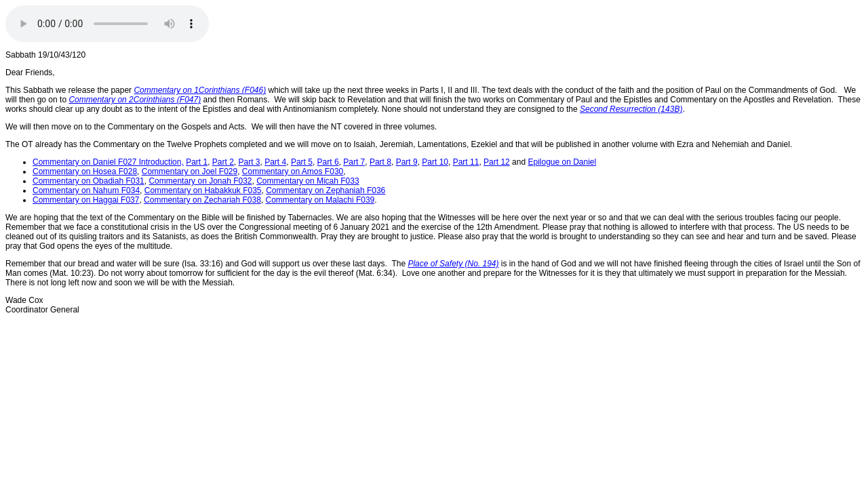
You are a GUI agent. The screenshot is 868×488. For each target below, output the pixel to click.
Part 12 (497, 162)
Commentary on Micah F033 (308, 181)
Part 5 (302, 162)
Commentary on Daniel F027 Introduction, (108, 162)
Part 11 (466, 162)
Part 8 (380, 162)
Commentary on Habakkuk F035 (203, 190)
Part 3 (250, 162)
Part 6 (328, 162)
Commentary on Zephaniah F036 (325, 190)
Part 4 (275, 162)
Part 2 (223, 162)
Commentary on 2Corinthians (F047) (135, 100)
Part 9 (407, 162)
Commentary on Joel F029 (190, 171)
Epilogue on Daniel (562, 162)
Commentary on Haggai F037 (86, 200)
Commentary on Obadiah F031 (88, 181)
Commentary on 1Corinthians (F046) (200, 90)
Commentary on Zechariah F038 (202, 200)
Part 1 (197, 162)
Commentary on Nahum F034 (86, 190)
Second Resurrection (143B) (631, 109)
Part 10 (435, 162)
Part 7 (354, 162)
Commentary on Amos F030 (293, 171)
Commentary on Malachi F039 (320, 200)
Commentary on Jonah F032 (200, 181)
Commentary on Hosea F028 (85, 171)
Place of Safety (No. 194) (453, 264)
